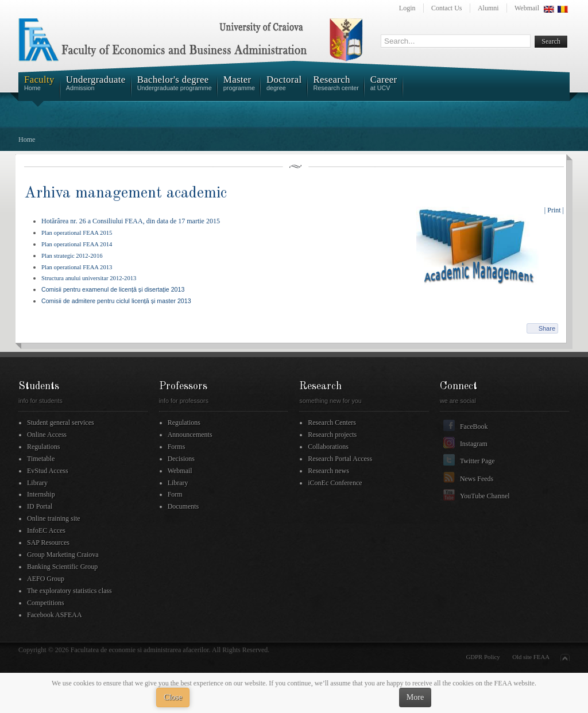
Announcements (190, 435)
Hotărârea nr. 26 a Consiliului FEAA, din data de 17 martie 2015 (131, 221)
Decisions (181, 459)
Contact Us (447, 8)
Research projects (332, 435)
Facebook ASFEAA (55, 615)
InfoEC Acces (46, 530)
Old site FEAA (531, 657)
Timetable (41, 459)
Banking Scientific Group (62, 567)
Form (175, 494)
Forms (177, 447)
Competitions (46, 603)
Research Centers (332, 423)
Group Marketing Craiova (63, 555)
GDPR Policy (483, 657)
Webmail (527, 8)
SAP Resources (48, 542)
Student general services (61, 423)
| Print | (554, 210)
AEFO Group (46, 579)
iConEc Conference (335, 483)
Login (407, 8)
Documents (183, 506)
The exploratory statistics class (69, 591)
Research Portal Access (340, 459)
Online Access (47, 435)
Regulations (43, 447)
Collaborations (328, 447)
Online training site (54, 518)
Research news (328, 471)
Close (173, 697)
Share (547, 328)
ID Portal (40, 506)
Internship (41, 494)
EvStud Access (48, 471)
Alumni (488, 8)
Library (37, 483)
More (415, 697)
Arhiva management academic (125, 193)
